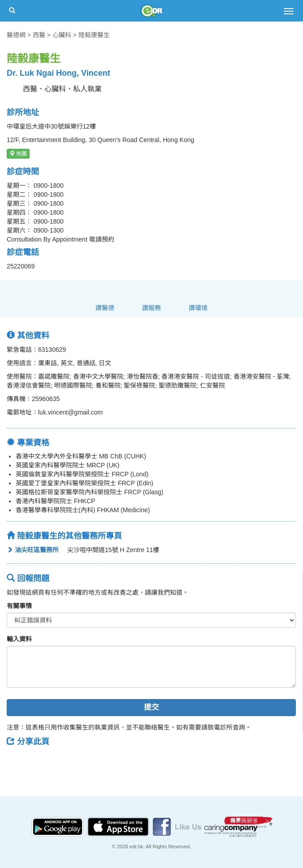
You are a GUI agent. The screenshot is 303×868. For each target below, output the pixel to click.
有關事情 (19, 606)
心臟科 (62, 35)
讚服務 (151, 308)
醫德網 (16, 35)
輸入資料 (19, 639)
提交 (151, 707)
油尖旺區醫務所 (33, 550)
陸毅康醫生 (94, 35)
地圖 (18, 154)
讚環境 (198, 308)
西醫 (39, 35)
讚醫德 (105, 308)
